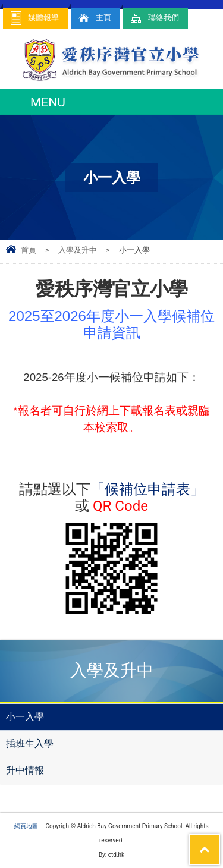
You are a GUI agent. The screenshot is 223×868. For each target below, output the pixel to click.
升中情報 (25, 770)
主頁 (94, 18)
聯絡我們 (154, 18)
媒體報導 (34, 18)
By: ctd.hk (111, 855)
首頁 (29, 250)
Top (220, 842)
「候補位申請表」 (147, 489)
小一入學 (25, 717)
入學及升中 (78, 250)
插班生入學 (30, 743)
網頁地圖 (26, 826)
